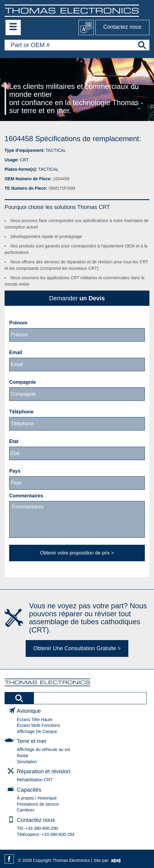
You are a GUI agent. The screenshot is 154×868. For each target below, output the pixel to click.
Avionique (29, 711)
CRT (25, 160)
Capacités (29, 790)
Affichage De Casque (37, 731)
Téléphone (21, 412)
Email (16, 352)
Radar (23, 756)
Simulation (27, 762)
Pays (15, 471)
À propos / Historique (37, 798)
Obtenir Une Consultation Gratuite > (77, 648)
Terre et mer (32, 741)
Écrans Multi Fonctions (38, 725)
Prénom (18, 323)
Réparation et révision (44, 771)
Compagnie (22, 382)
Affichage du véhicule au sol (43, 749)
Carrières (26, 810)
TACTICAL (56, 150)
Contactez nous (122, 27)
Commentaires (26, 496)
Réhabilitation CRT (35, 780)
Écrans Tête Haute (35, 720)
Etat (14, 441)
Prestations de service (38, 804)
